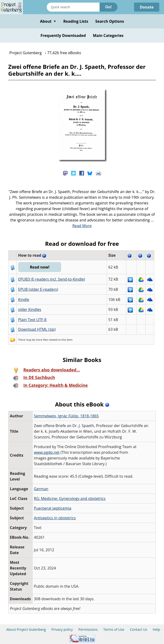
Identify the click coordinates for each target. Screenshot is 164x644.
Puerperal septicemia (53, 508)
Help (156, 629)
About (48, 21)
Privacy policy (62, 629)
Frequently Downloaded (63, 35)
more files (42, 340)
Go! (109, 7)
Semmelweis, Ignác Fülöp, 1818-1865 (66, 416)
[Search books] (73, 7)
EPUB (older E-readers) (38, 289)
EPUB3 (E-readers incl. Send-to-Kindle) (52, 279)
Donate (147, 7)
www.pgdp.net (47, 452)
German (41, 489)
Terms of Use (114, 629)
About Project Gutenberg (26, 629)
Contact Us (138, 629)
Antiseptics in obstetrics (55, 518)
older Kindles (30, 309)
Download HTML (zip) (37, 329)
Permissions (88, 629)
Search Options (110, 21)
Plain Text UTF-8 (32, 320)
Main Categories (108, 35)
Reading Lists (76, 21)
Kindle (24, 300)
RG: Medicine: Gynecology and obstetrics (70, 498)
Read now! (40, 267)
